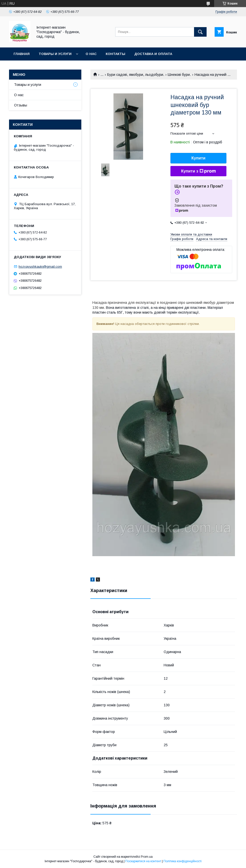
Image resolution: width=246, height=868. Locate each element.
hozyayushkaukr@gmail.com (40, 267)
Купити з (198, 171)
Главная (22, 54)
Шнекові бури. (179, 75)
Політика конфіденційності (182, 861)
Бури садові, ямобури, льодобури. (136, 75)
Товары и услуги (55, 54)
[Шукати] (200, 32)
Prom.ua (147, 857)
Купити (199, 158)
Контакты (115, 54)
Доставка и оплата (153, 54)
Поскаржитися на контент (143, 861)
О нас (91, 54)
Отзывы (21, 105)
